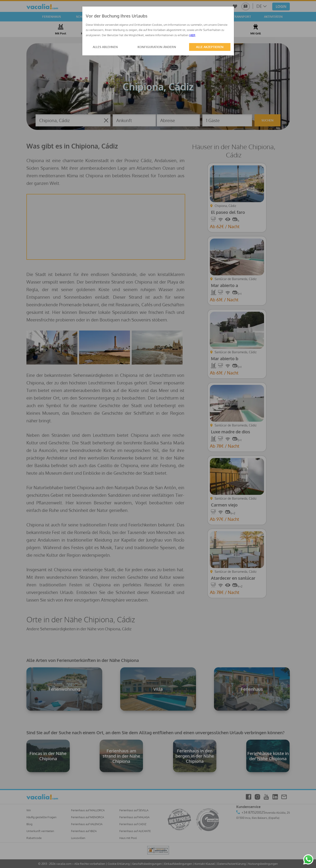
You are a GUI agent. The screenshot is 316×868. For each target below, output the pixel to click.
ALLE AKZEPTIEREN (210, 47)
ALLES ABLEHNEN (105, 47)
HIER (192, 35)
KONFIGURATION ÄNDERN (157, 47)
